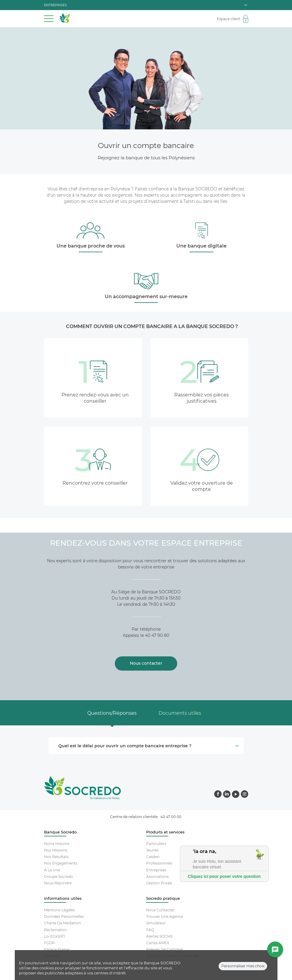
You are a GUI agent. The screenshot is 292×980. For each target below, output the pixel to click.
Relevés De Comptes (165, 949)
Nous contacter (160, 910)
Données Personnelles (64, 916)
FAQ (150, 930)
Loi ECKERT (55, 936)
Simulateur (156, 923)
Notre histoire (57, 844)
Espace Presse (57, 949)
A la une (52, 870)
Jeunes (152, 850)
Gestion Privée (159, 883)
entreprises (146, 5)
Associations (157, 877)
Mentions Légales (59, 910)
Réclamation (55, 930)
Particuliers (156, 844)
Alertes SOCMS (159, 936)
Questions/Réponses (112, 713)
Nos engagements (61, 863)
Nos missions (56, 850)
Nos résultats (56, 857)
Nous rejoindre (58, 883)
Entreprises (156, 870)
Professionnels (159, 863)
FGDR (49, 943)
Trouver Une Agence (164, 916)
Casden (153, 857)
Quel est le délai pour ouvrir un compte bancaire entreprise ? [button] (148, 746)
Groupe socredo (59, 877)
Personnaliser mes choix (243, 967)
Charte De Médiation (62, 923)
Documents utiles (180, 713)
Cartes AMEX (158, 943)
